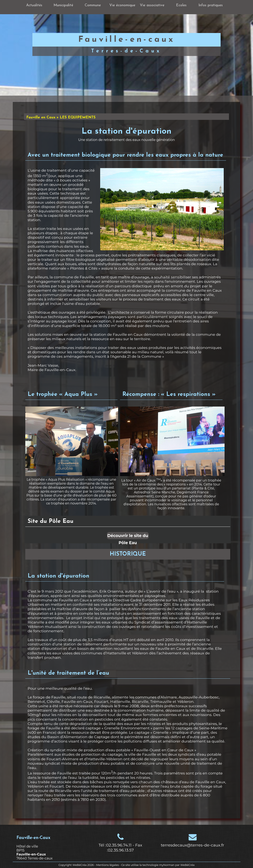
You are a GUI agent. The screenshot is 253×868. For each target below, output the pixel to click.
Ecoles (181, 5)
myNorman (167, 865)
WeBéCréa (79, 865)
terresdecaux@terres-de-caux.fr (192, 845)
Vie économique (122, 5)
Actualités (34, 5)
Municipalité (63, 5)
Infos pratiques (211, 5)
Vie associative (152, 5)
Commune (93, 5)
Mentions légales (107, 865)
